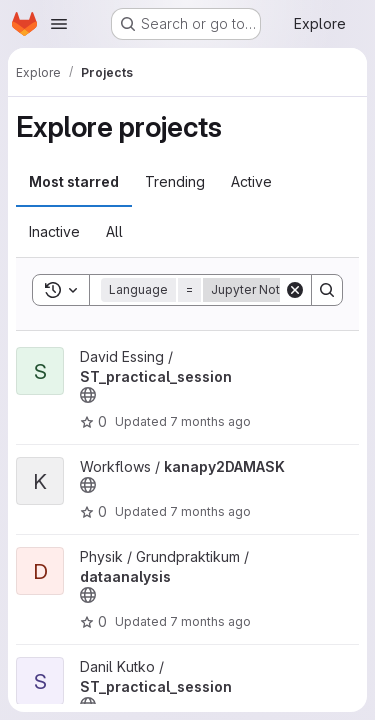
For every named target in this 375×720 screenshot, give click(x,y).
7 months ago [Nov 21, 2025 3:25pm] (210, 621)
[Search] (327, 290)
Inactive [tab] (54, 231)
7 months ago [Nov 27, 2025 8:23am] (210, 421)
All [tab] (114, 231)
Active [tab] (251, 181)
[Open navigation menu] (59, 24)
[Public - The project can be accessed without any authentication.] (88, 395)
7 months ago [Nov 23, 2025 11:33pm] (210, 511)
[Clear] (295, 290)
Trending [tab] (175, 181)
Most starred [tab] (74, 181)
